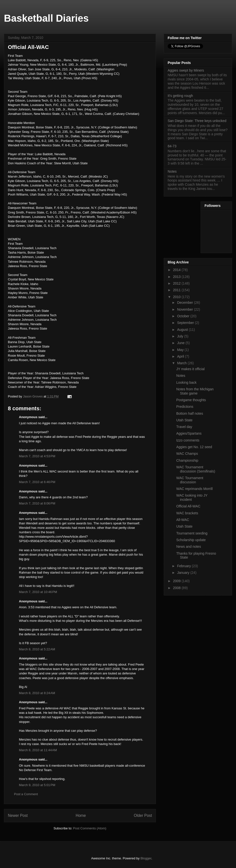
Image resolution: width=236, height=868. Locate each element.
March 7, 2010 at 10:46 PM (38, 592)
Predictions (185, 407)
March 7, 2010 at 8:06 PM (37, 503)
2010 (177, 297)
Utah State (184, 420)
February (184, 566)
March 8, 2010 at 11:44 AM (38, 750)
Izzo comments (188, 440)
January (184, 573)
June (181, 343)
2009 (177, 581)
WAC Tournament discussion (190, 480)
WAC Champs (187, 454)
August (183, 330)
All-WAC (183, 520)
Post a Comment (26, 794)
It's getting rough (180, 96)
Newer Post (18, 815)
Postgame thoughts (191, 400)
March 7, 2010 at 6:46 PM (37, 482)
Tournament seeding (192, 533)
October (184, 316)
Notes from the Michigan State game (195, 391)
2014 (177, 270)
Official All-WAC (188, 506)
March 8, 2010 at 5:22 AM (37, 649)
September (186, 323)
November (185, 309)
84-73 (172, 146)
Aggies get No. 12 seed (194, 447)
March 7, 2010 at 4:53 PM (37, 456)
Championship (187, 460)
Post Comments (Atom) (90, 828)
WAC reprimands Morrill (194, 489)
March (182, 363)
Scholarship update (191, 540)
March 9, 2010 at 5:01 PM (37, 785)
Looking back (186, 382)
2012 (177, 283)
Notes (172, 171)
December (185, 303)
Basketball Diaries (46, 18)
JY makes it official (190, 369)
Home (81, 815)
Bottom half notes (190, 413)
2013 (177, 277)
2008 (177, 588)
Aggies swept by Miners (186, 70)
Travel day (184, 427)
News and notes (189, 547)
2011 (177, 290)
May (181, 350)
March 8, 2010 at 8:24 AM (37, 693)
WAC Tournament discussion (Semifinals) (196, 469)
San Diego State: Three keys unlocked (197, 121)
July (181, 336)
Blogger (146, 858)
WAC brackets (187, 513)
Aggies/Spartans (189, 433)
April (181, 356)
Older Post (143, 815)
